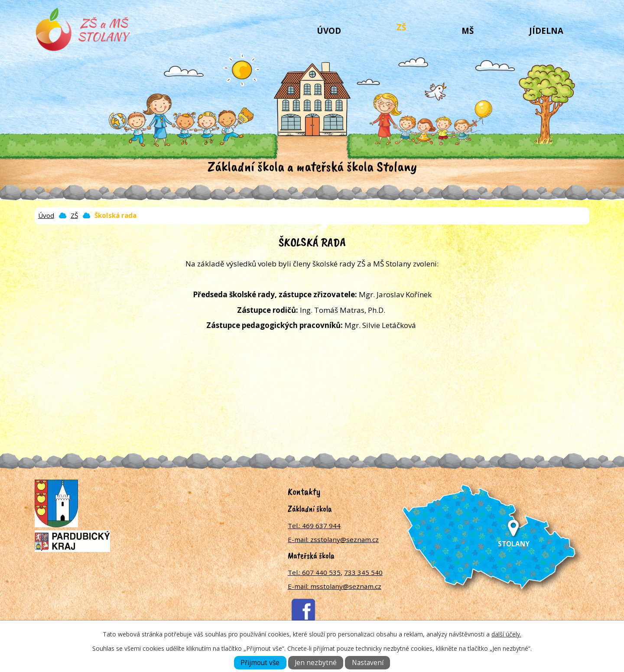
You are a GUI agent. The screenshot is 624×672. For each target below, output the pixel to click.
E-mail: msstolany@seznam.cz (335, 586)
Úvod (329, 31)
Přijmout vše (260, 663)
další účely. (506, 634)
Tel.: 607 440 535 (314, 572)
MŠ (468, 31)
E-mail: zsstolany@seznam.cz (333, 539)
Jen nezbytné (316, 663)
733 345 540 (363, 572)
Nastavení (368, 663)
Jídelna (546, 31)
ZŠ (401, 27)
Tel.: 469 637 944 (314, 526)
